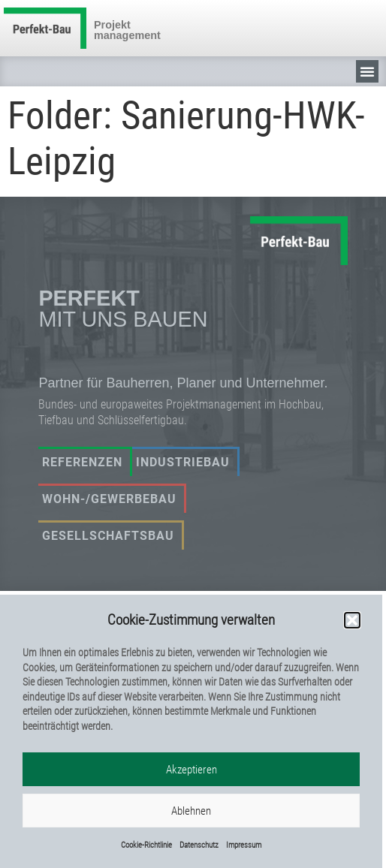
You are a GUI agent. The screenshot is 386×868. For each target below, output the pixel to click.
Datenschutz (199, 847)
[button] (352, 622)
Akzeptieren (191, 771)
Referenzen (82, 462)
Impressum (244, 847)
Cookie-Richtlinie (146, 847)
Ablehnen (191, 812)
